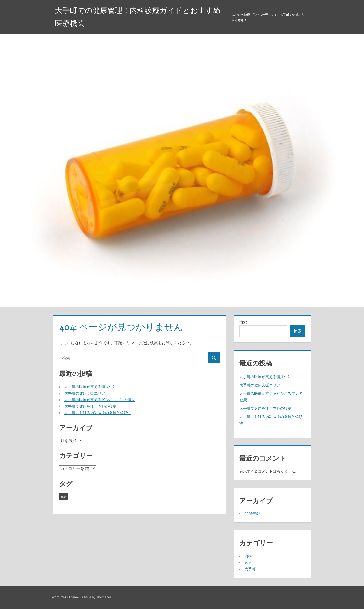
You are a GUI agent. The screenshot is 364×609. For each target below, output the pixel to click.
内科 (248, 556)
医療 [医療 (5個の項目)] (64, 496)
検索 (243, 322)
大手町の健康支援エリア (85, 393)
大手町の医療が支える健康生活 (90, 387)
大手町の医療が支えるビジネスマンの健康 (100, 400)
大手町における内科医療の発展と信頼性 (98, 413)
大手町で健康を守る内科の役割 (90, 406)
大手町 (250, 569)
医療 (248, 563)
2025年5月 (253, 514)
